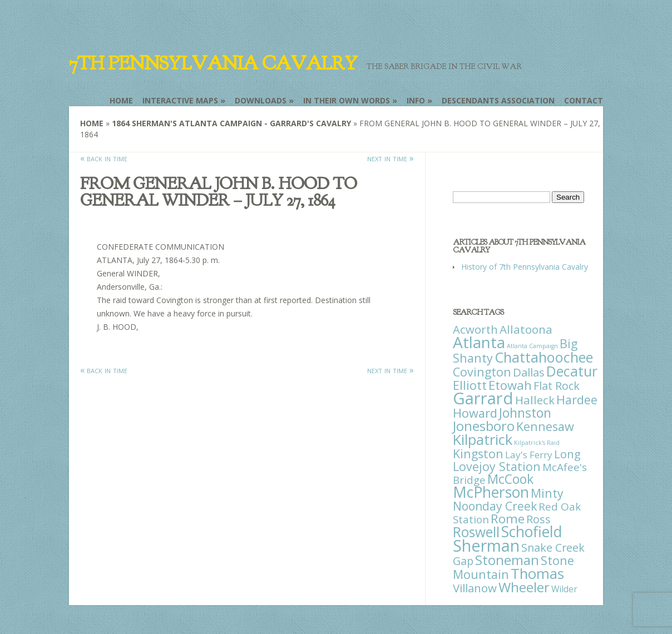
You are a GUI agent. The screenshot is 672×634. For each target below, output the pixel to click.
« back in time (104, 158)
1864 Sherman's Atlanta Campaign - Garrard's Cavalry (231, 123)
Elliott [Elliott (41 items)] (470, 385)
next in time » (391, 158)
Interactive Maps (180, 100)
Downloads (261, 100)
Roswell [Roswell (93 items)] (476, 532)
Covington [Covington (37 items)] (482, 372)
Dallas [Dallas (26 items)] (529, 372)
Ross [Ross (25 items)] (538, 519)
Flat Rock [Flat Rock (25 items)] (557, 386)
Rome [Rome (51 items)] (508, 519)
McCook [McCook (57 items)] (510, 479)
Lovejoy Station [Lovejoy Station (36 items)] (497, 466)
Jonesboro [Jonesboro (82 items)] (484, 426)
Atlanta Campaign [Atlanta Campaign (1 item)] (532, 346)
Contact (584, 100)
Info (416, 100)
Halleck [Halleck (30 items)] (535, 400)
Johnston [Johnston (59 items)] (525, 413)
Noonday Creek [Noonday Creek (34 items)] (495, 506)
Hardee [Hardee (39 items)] (577, 400)
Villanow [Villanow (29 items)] (475, 588)
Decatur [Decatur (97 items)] (572, 371)
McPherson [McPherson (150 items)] (491, 492)
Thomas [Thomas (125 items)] (537, 573)
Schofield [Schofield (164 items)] (532, 531)
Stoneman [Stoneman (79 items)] (507, 560)
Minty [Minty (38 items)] (547, 493)
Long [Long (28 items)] (567, 454)
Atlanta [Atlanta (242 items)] (479, 342)
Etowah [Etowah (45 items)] (510, 385)
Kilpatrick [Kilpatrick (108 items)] (483, 439)
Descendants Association (498, 100)
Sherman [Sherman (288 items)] (486, 545)
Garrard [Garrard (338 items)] (483, 398)
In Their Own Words (347, 100)
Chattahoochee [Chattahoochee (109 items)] (544, 357)
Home (121, 100)
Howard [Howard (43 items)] (475, 413)
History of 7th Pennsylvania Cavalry (525, 267)
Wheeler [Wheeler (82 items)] (524, 587)
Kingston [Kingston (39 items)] (478, 454)
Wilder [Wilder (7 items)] (564, 589)
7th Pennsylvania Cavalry (213, 63)
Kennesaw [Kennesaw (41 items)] (545, 426)
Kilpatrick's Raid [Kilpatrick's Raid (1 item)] (537, 443)
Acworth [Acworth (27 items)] (475, 329)
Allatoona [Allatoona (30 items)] (526, 329)
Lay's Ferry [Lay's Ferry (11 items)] (529, 455)
